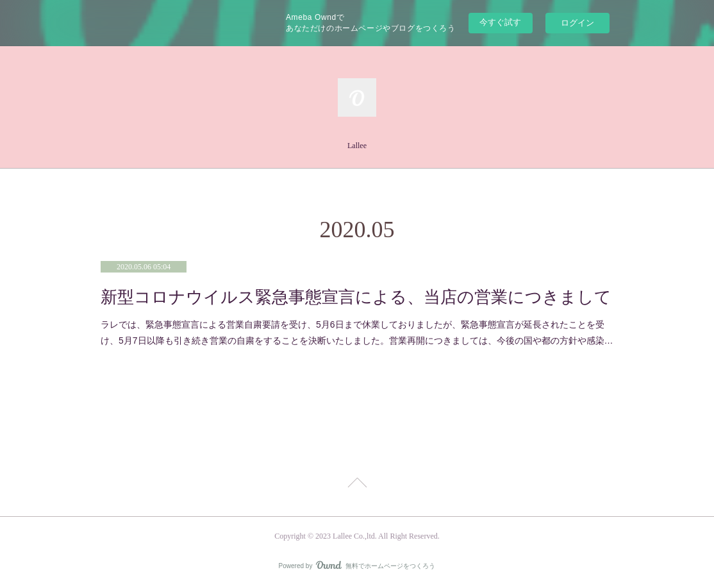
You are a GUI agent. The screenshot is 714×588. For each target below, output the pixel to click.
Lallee (357, 146)
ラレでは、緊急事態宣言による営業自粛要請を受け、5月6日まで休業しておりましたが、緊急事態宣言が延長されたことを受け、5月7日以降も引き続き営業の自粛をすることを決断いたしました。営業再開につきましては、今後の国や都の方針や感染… (357, 332)
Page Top (357, 485)
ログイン (577, 23)
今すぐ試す (500, 22)
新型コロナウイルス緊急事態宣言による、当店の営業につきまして (356, 297)
